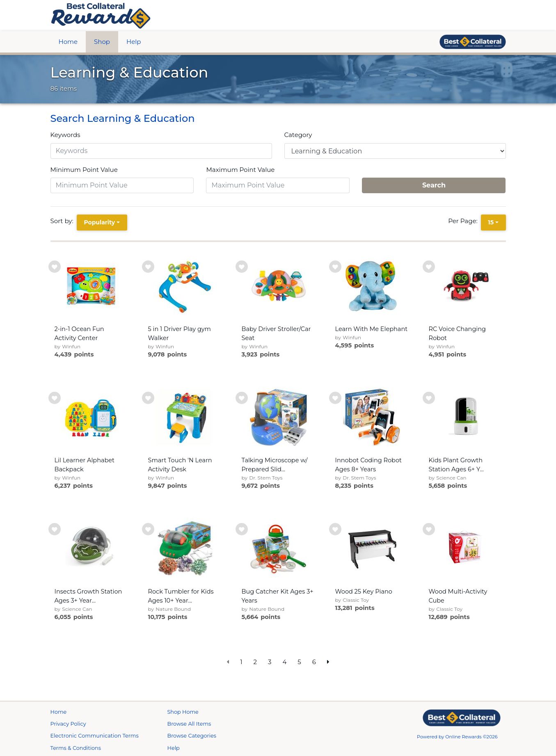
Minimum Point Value (84, 170)
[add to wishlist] (55, 267)
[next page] (328, 662)
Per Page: (464, 221)
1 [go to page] (241, 662)
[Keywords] (161, 151)
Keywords (65, 135)
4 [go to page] (284, 662)
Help (134, 42)
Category (298, 135)
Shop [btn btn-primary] (102, 42)
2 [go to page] (255, 662)
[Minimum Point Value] (122, 185)
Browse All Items (189, 724)
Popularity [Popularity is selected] (99, 222)
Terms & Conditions (76, 748)
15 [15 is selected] (491, 222)
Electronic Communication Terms (95, 736)
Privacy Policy (68, 724)
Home (68, 42)
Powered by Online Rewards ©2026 (457, 737)
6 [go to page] (314, 662)
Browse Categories (192, 736)
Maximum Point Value (240, 170)
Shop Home (183, 712)
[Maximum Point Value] (278, 185)
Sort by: (64, 221)
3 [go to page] (270, 662)
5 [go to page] (299, 662)
